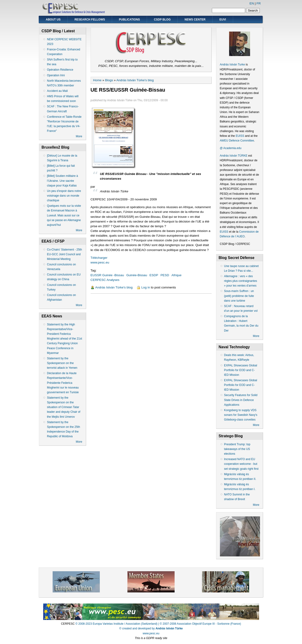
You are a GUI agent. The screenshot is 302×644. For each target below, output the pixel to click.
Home (97, 80)
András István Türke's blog (135, 80)
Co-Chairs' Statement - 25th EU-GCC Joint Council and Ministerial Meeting (64, 254)
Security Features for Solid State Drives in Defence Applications (241, 400)
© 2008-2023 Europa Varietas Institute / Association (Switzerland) (116, 624)
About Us (53, 20)
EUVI (223, 20)
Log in (146, 287)
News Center (195, 20)
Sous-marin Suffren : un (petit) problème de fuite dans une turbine (239, 296)
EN (252, 3)
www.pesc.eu (100, 262)
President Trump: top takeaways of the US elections (237, 449)
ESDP (154, 275)
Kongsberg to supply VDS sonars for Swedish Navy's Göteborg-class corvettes (241, 415)
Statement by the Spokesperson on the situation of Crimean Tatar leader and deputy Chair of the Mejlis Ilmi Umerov (64, 407)
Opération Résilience (60, 70)
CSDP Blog (162, 20)
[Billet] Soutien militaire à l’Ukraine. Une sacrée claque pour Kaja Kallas (62, 181)
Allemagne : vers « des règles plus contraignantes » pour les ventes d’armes (241, 281)
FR (259, 3)
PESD (165, 275)
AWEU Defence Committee (237, 141)
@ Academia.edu (231, 148)
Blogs (109, 80)
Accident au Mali (57, 91)
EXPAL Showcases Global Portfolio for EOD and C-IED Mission (241, 370)
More (79, 136)
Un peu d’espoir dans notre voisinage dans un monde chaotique (64, 196)
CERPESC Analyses (105, 280)
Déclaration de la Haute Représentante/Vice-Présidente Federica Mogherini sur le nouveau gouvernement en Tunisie (63, 383)
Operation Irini (56, 75)
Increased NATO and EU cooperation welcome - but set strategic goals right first (241, 464)
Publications (129, 20)
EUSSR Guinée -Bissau (107, 275)
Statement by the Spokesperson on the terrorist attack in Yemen (62, 363)
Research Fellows (90, 20)
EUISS (240, 136)
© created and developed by (151, 628)
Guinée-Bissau (137, 275)
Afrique (177, 275)
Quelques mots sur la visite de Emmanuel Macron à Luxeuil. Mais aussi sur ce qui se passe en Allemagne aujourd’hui (64, 215)
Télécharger (99, 258)
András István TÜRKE (234, 156)
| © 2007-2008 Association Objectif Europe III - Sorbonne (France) (200, 624)
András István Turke (233, 65)
